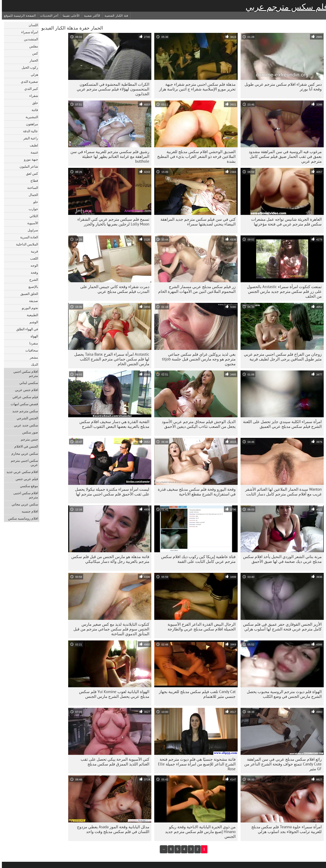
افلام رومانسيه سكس (21, 518)
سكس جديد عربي (24, 425)
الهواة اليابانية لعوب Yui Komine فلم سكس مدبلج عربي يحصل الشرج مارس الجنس (112, 694)
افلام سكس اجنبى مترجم (24, 495)
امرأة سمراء (28, 32)
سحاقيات (30, 350)
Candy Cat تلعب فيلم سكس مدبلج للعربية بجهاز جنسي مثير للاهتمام (195, 694)
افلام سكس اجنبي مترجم (24, 374)
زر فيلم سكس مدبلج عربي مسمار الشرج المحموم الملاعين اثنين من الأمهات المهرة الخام (195, 289)
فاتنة (33, 110)
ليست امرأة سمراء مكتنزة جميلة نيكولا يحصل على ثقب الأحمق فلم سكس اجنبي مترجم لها (110, 492)
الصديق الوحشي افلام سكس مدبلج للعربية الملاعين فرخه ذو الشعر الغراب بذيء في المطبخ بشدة (194, 156)
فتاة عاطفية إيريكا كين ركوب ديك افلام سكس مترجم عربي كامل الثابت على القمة (196, 559)
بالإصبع (31, 287)
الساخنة (31, 188)
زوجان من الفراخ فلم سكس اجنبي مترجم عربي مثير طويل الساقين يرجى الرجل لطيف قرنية (281, 357)
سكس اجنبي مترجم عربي (23, 463)
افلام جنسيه (28, 511)
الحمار (32, 60)
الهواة (32, 336)
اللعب (32, 258)
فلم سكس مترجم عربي (285, 7)
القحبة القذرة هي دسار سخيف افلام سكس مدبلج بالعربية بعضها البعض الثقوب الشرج (112, 424)
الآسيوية (31, 223)
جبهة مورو (29, 159)
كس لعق (30, 173)
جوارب (31, 209)
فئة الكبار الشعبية (115, 16)
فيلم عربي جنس (25, 479)
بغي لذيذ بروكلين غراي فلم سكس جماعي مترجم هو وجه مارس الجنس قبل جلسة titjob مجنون (197, 359)
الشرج (32, 280)
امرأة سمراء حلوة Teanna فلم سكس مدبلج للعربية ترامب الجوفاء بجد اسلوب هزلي (285, 829)
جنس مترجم (28, 439)
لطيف (32, 145)
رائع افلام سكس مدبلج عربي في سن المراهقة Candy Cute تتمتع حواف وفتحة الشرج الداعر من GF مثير (281, 764)
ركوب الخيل (28, 67)
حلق (33, 103)
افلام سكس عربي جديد (20, 472)
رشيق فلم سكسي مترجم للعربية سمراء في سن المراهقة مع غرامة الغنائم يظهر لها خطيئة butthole (108, 156)
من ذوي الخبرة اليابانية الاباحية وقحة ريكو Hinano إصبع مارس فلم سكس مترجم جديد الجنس (198, 832)
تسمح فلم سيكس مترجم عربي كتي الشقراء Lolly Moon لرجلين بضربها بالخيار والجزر (111, 222)
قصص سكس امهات (22, 404)
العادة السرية (27, 237)
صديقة (32, 301)
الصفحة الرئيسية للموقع (18, 16)
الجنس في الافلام (24, 446)
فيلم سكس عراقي (23, 397)
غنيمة (32, 152)
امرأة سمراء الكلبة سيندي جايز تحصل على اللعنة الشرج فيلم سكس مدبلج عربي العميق (280, 424)
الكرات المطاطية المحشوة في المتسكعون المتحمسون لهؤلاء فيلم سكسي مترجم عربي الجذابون (111, 89)
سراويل (31, 230)
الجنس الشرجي (25, 418)
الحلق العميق (27, 294)
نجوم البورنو (28, 308)
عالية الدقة (29, 131)
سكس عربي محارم (23, 453)
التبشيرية (30, 117)
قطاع (32, 181)
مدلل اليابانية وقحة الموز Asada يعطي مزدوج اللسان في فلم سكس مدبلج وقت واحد (111, 829)
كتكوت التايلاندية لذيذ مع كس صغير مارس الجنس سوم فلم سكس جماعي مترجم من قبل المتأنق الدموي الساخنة (109, 629)
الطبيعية (31, 315)
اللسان (31, 25)
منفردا (32, 343)
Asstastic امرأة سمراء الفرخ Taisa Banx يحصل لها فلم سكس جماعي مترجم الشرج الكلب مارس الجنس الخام (110, 359)
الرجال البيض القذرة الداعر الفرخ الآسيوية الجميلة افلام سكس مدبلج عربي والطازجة (200, 627)
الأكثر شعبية (90, 16)
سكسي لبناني (27, 383)
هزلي (33, 74)
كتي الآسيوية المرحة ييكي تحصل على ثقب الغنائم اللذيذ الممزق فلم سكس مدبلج (113, 762)
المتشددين (29, 39)
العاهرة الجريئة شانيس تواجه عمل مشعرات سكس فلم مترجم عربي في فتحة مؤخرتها (285, 222)
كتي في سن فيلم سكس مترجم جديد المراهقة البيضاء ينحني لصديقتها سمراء (196, 222)
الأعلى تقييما (69, 16)
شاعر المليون (27, 166)
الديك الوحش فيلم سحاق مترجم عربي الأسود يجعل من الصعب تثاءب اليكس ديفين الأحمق (197, 424)
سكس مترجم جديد (23, 411)
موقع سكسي (27, 486)
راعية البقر (29, 138)
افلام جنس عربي (25, 390)
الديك (33, 364)
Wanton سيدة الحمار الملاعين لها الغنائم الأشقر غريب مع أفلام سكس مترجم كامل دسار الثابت (282, 492)
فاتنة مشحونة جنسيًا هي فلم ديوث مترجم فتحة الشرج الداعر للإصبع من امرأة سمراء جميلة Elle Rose (195, 764)
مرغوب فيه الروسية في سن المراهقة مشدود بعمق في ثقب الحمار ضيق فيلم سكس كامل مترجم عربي (283, 156)
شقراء (32, 96)
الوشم (32, 322)
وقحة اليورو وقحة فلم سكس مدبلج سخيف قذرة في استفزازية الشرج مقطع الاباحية (195, 492)
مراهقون (30, 124)
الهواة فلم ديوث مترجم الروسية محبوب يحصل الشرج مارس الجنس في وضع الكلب (282, 694)
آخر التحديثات (47, 16)
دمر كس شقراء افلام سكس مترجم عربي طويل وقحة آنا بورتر (281, 87)
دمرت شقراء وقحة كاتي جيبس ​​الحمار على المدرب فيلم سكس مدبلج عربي (113, 289)
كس (33, 53)
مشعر (32, 357)
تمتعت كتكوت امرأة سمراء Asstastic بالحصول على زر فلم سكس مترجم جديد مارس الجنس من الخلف (282, 291)
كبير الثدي (29, 89)
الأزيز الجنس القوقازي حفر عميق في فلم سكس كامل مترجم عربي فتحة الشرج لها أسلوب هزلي (280, 627)
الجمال (31, 195)
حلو (34, 202)
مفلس (32, 46)
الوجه (32, 265)
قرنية (33, 251)
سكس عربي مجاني (23, 504)
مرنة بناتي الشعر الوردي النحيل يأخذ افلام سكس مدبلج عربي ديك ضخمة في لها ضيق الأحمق (280, 559)
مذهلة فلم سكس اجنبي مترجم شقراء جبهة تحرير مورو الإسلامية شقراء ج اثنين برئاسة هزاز (195, 87)
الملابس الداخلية (25, 244)
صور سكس (28, 432)
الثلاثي (32, 216)
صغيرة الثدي (28, 82)
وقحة (33, 272)
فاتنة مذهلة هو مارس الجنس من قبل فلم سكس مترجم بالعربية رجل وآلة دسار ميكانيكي (108, 559)
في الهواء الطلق (25, 329)
